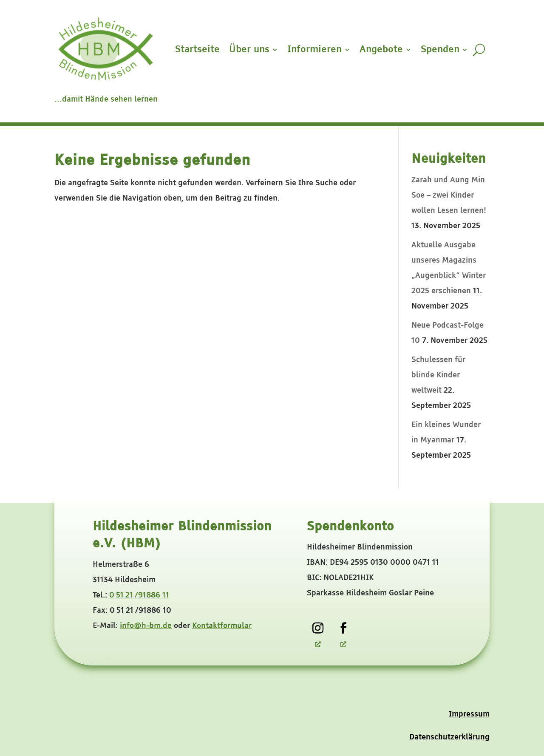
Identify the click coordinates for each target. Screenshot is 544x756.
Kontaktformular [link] (222, 626)
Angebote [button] (381, 50)
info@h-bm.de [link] (146, 626)
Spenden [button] (440, 50)
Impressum (469, 714)
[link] (318, 628)
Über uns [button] (249, 50)
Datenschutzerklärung (449, 737)
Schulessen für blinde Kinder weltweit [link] (438, 375)
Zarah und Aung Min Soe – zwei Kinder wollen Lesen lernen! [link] (449, 195)
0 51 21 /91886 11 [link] (139, 595)
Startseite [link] (197, 50)
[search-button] (479, 50)
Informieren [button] (314, 50)
